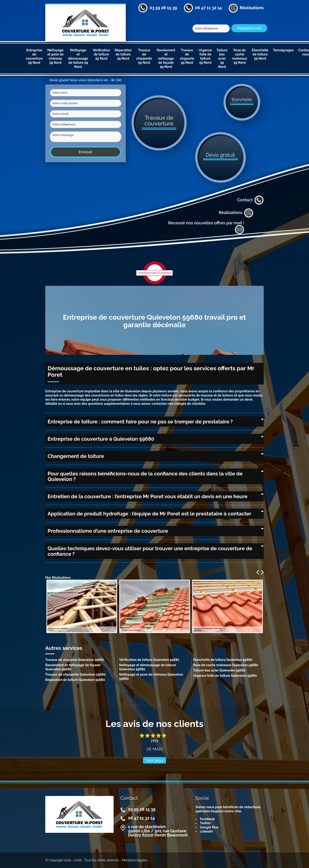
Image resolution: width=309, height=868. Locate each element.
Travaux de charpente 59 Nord (144, 56)
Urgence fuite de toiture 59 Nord (205, 56)
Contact (250, 200)
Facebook (207, 819)
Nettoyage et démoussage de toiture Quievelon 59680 (147, 667)
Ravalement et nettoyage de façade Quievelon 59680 (73, 667)
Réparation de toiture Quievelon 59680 (75, 680)
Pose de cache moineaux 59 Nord (240, 56)
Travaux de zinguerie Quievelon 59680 (75, 660)
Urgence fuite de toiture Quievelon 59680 (225, 676)
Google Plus (209, 827)
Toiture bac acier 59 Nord (222, 58)
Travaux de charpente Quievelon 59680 (75, 674)
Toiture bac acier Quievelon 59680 (219, 670)
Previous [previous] (258, 572)
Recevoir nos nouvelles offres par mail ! (206, 228)
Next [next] (262, 572)
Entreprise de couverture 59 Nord (34, 56)
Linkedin (206, 831)
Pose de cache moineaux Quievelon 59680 (226, 665)
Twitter (205, 823)
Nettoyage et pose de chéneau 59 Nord (56, 56)
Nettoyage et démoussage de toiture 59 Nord (78, 58)
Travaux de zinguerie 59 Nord (187, 56)
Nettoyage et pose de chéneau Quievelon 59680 (151, 677)
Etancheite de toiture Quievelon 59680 (223, 660)
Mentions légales (135, 860)
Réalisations (236, 213)
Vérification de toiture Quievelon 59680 (149, 660)
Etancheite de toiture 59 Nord (260, 54)
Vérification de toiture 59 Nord (101, 54)
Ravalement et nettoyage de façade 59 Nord (166, 58)
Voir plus (154, 760)
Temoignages (283, 50)
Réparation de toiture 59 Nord (123, 54)
